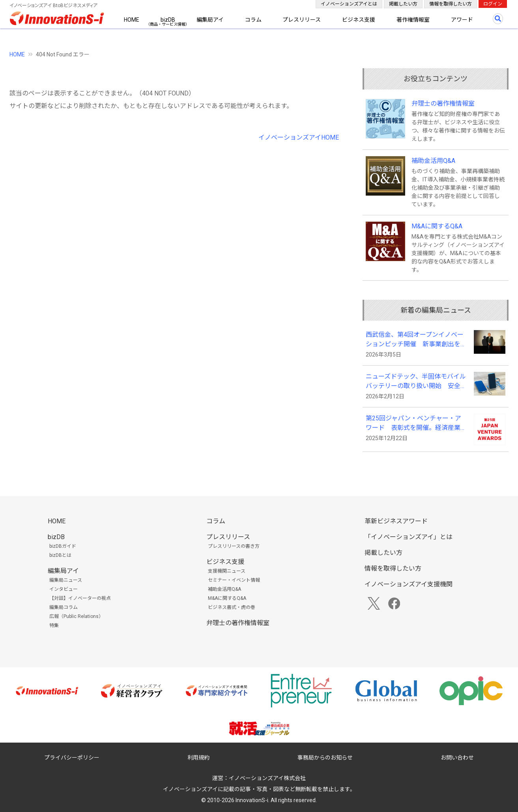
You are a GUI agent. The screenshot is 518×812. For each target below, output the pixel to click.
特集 (54, 625)
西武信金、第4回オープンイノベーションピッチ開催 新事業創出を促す (416, 340)
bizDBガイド (63, 546)
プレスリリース (302, 20)
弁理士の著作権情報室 (443, 104)
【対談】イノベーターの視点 (80, 598)
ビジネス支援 (359, 20)
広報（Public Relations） (76, 616)
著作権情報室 (413, 20)
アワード (462, 20)
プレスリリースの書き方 (234, 546)
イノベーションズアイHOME (299, 137)
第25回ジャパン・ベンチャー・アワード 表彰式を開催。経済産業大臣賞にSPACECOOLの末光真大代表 (416, 424)
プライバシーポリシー (72, 758)
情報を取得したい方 (451, 4)
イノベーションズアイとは (349, 4)
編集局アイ (210, 20)
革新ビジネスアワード (396, 521)
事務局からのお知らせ (325, 758)
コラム (253, 20)
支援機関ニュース (227, 571)
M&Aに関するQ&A (437, 226)
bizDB (168, 20)
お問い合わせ (457, 758)
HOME (132, 20)
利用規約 (198, 758)
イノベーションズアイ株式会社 (267, 778)
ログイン (493, 4)
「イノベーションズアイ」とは (409, 537)
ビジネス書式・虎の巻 (232, 607)
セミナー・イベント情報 (234, 580)
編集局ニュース (66, 580)
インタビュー (64, 589)
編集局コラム (64, 607)
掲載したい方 (403, 4)
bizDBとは (60, 555)
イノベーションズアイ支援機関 (409, 584)
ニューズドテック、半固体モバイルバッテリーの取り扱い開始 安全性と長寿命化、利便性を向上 (416, 382)
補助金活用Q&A (433, 161)
